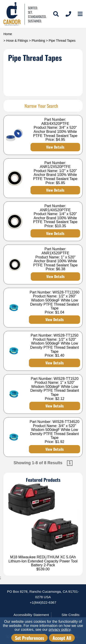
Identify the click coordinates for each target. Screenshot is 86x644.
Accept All (62, 638)
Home (8, 34)
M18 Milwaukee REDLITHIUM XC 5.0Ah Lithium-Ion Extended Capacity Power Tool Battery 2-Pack (43, 561)
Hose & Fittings (17, 41)
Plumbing (38, 41)
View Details (55, 147)
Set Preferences (29, 638)
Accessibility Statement (31, 615)
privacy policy (60, 630)
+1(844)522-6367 (43, 602)
